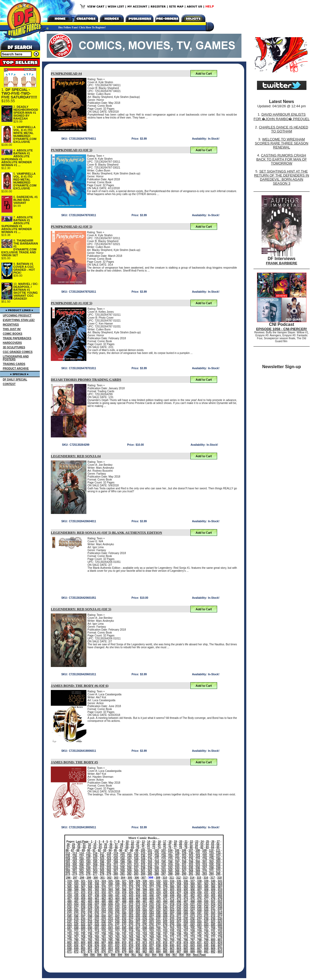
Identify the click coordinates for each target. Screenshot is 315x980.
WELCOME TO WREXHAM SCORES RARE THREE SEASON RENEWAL (282, 143)
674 (138, 925)
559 (138, 911)
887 (179, 952)
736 (90, 934)
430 (199, 893)
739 (111, 934)
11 (132, 842)
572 (69, 914)
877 (111, 952)
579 (117, 914)
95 (115, 850)
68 (127, 847)
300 (96, 878)
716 (111, 931)
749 (179, 934)
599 (97, 916)
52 (197, 844)
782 (90, 940)
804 (83, 943)
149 (164, 856)
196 (170, 862)
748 (172, 934)
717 (117, 931)
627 (131, 919)
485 (104, 902)
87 (73, 850)
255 (102, 871)
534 (124, 908)
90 (89, 850)
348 (111, 884)
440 (111, 896)
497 (186, 902)
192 (143, 862)
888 (186, 952)
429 (193, 893)
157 (218, 856)
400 (151, 890)
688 (76, 928)
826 (76, 946)
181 (68, 862)
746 (158, 934)
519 (179, 905)
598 (90, 916)
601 (111, 916)
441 (117, 896)
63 (100, 847)
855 (117, 949)
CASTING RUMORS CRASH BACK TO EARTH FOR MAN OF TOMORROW (281, 159)
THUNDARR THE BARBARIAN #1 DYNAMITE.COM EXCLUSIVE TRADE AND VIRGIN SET (20, 248)
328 (131, 881)
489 (131, 902)
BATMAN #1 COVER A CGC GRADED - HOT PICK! (24, 268)
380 (172, 887)
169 (143, 859)
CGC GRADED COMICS (18, 352)
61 (89, 847)
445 (145, 896)
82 (202, 847)
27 (218, 842)
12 (138, 842)
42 (143, 844)
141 (109, 856)
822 (206, 943)
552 (90, 911)
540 (165, 908)
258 (123, 871)
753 (206, 934)
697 (138, 928)
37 (116, 844)
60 (84, 847)
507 (97, 905)
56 (218, 844)
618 (69, 919)
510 (117, 905)
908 (181, 955)
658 (186, 922)
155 (205, 856)
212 (123, 865)
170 (150, 859)
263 (157, 871)
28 (68, 844)
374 (131, 887)
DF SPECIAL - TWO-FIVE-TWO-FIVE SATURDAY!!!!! (19, 93)
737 (97, 934)
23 (197, 842)
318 (219, 878)
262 (150, 871)
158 (68, 859)
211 (116, 865)
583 (145, 914)
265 (170, 871)
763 (117, 937)
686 (220, 925)
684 (206, 925)
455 (213, 896)
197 (177, 862)
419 (124, 893)
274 (75, 874)
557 (124, 911)
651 (138, 922)
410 (220, 890)
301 (103, 878)
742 (131, 934)
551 (83, 911)
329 (138, 881)
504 (76, 905)
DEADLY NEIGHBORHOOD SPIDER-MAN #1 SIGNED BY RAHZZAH (26, 113)
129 (184, 853)
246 (198, 868)
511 (124, 905)
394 (111, 890)
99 (137, 850)
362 (206, 884)
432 (213, 893)
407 (199, 890)
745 (151, 934)
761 (104, 937)
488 (124, 902)
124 (150, 853)
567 (193, 911)
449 (172, 896)
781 (83, 940)
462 (104, 899)
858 (138, 949)
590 (193, 914)
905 (161, 955)
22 (191, 842)
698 (145, 928)
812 (138, 943)
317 (213, 878)
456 (220, 896)
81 (197, 847)
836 (145, 946)
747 (165, 934)
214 (136, 865)
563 (165, 911)
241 (164, 868)
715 (104, 931)
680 (179, 925)
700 (158, 928)
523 (206, 905)
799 (206, 940)
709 (220, 928)
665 (76, 925)
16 (159, 842)
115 (88, 853)
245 (191, 868)
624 (111, 919)
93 (105, 850)
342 (69, 884)
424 (158, 893)
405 (186, 890)
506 (90, 905)
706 (199, 928)
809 (117, 943)
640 (220, 919)
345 (90, 884)
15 (154, 842)
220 (177, 865)
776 (206, 937)
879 (124, 952)
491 (145, 902)
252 (81, 871)
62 (95, 847)
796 (186, 940)
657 (179, 922)
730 (206, 931)
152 (184, 856)
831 (111, 946)
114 (81, 853)
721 (145, 931)
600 (104, 916)
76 (170, 847)
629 (145, 919)
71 (143, 847)
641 (69, 922)
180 (218, 859)
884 (158, 952)
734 (76, 934)
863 (172, 949)
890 (199, 952)
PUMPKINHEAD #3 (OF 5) (72, 150)
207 (88, 865)
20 (181, 842)
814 (151, 943)
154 (198, 856)
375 (138, 887)
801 (220, 940)
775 (199, 937)
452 (193, 896)
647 (111, 922)
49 (180, 844)
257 (116, 871)
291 (191, 874)
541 (172, 908)
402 (165, 890)
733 (69, 934)
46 (164, 844)
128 (177, 853)
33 (95, 844)
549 (69, 911)
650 (131, 922)
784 (104, 940)
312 (178, 878)
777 (213, 937)
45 (159, 844)
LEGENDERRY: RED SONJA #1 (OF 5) (81, 609)
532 (111, 908)
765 (131, 937)
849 (76, 949)
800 (213, 940)
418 (117, 893)
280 (116, 874)
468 (145, 899)
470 (158, 899)
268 (191, 871)
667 (90, 925)
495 (172, 902)
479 (220, 899)
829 (97, 946)
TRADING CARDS (14, 364)
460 (90, 899)
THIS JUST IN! (12, 329)
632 (165, 919)
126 (164, 853)
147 (150, 856)
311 (172, 878)
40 (132, 844)
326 (117, 881)
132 (205, 853)
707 (206, 928)
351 (131, 884)
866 (193, 949)
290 (184, 874)
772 (179, 937)
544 (193, 908)
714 (97, 931)
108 (198, 850)
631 (158, 919)
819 (186, 943)
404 (179, 890)
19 (175, 842)
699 (151, 928)
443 (131, 896)
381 (179, 887)
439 (104, 896)
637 (199, 919)
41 (138, 844)
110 (211, 850)
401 (158, 890)
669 (104, 925)
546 (206, 908)
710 (69, 931)
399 (145, 890)
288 (170, 874)
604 (131, 916)
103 (164, 850)
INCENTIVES (11, 325)
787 (124, 940)
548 (220, 908)
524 (213, 905)
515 (151, 905)
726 (179, 931)
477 (206, 899)
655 (165, 922)
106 (184, 850)
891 (206, 952)
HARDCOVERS (12, 343)
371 (111, 887)
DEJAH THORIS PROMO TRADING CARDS (86, 380)
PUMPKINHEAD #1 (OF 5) (72, 303)
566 (186, 911)
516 (158, 905)
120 (123, 853)
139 (95, 856)
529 (90, 908)
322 (90, 881)
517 (165, 905)
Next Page (199, 955)
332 (158, 881)
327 (124, 881)
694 (117, 928)
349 (117, 884)
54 (207, 844)
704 (186, 928)
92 (99, 850)
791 (151, 940)
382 (186, 887)
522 (199, 905)
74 (159, 847)
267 (184, 871)
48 (175, 844)
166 (123, 859)
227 (68, 868)
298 (82, 878)
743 (138, 934)
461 (97, 899)
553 (97, 911)
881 (138, 952)
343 (76, 884)
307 (143, 878)
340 (213, 881)
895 (93, 955)
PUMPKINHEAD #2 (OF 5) (72, 226)
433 (220, 893)
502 (220, 902)
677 (158, 925)
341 (220, 881)
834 (131, 946)
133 (211, 853)
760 (97, 937)
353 (145, 884)
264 (164, 871)
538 (151, 908)
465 (124, 899)
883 (151, 952)
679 (172, 925)
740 (117, 934)
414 (90, 893)
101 (150, 850)
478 (213, 899)
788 (131, 940)
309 (158, 878)
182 (75, 862)
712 (83, 931)
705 (193, 928)
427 (179, 893)
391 (90, 890)
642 (76, 922)
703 (179, 928)
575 (90, 914)
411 (69, 893)
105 (177, 850)
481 (76, 902)
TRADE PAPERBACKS (17, 338)
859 (145, 949)
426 (172, 893)
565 (179, 911)
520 (186, 905)
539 (158, 908)
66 (116, 847)
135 (68, 856)
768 (151, 937)
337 (193, 881)
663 (220, 922)
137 (81, 856)
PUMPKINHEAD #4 (66, 73)
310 (165, 878)
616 (213, 916)
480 (69, 902)
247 (205, 868)
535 (131, 908)
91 (94, 850)
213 (129, 865)
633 (172, 919)
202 (211, 862)
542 (179, 908)
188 (116, 862)
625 (117, 919)
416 (104, 893)
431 (206, 893)
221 (184, 865)
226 (218, 865)
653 (151, 922)
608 (158, 916)
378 (158, 887)
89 (83, 850)
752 (199, 934)
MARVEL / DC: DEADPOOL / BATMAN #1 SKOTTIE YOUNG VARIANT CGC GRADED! (26, 291)
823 (213, 943)
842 (186, 946)
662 (213, 922)
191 (136, 862)
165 (116, 859)
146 (143, 856)
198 (184, 862)
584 (151, 914)
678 (165, 925)
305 (130, 878)
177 (198, 859)
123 (143, 853)
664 (69, 925)
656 (172, 922)
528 (83, 908)
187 (109, 862)
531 (104, 908)
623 (104, 919)
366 (76, 887)
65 (111, 847)
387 (220, 887)
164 (109, 859)
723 (158, 931)
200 (198, 862)
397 (131, 890)
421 (138, 893)
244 (184, 868)
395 (117, 890)
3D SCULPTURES (14, 347)
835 (138, 946)
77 (175, 847)
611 (179, 916)
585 (158, 914)
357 (172, 884)
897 (106, 955)
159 (75, 859)
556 (117, 911)
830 (104, 946)
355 (158, 884)
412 (76, 893)
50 (186, 844)
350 (124, 884)
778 (220, 937)
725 (172, 931)
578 (111, 914)
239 (150, 868)
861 (158, 949)
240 (157, 868)
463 (111, 899)
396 (124, 890)
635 (186, 919)
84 (213, 847)
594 (220, 914)
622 (97, 919)
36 (111, 844)
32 (89, 844)
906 (168, 955)
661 (206, 922)
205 (75, 865)
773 (186, 937)
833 (124, 946)
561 (151, 911)
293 (205, 874)
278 (102, 874)
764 (124, 937)
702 (172, 928)
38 (122, 844)
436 (83, 896)
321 (83, 881)
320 (76, 881)
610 (172, 916)
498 (193, 902)
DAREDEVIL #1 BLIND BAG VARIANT (26, 200)
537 (145, 908)
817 (172, 943)
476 (199, 899)
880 (131, 952)
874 (90, 952)
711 (76, 931)
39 (127, 844)
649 (124, 922)
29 (73, 844)
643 (83, 922)
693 (111, 928)
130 (191, 853)
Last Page (82, 842)
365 (69, 887)
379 (165, 887)
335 (179, 881)
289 (177, 874)
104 (170, 850)
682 (193, 925)
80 (191, 847)
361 (199, 884)
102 (157, 850)
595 (69, 916)
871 (69, 952)
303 (116, 878)
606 (145, 916)
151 (177, 856)
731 (213, 931)
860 (151, 949)
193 (150, 862)
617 (220, 916)
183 (81, 862)
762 (111, 937)
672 (124, 925)
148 (157, 856)
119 (116, 853)
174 (177, 859)
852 (97, 949)
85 (218, 847)
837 (151, 946)
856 (124, 949)
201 (205, 862)
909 (188, 955)
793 (165, 940)
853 (104, 949)
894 (86, 955)
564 (172, 911)
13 (143, 842)
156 (211, 856)
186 (102, 862)
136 (75, 856)
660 (199, 922)
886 (172, 952)
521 (193, 905)
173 (170, 859)
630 (151, 919)
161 (88, 859)
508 (104, 905)
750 (186, 934)
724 (165, 931)
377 (151, 887)
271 (211, 871)
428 (186, 893)
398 (138, 890)
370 (104, 887)
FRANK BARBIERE (282, 263)
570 (213, 911)
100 (143, 850)
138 (88, 856)
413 (83, 893)
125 (157, 853)
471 (165, 899)
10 (127, 842)
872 (76, 952)
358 (179, 884)
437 (90, 896)
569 (206, 911)
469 (151, 899)
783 (97, 940)
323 (97, 881)
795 (179, 940)
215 (143, 865)
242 (170, 868)
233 (109, 868)
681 (186, 925)
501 (213, 902)
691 (97, 928)
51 (191, 844)
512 (131, 905)
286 (157, 874)
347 (104, 884)
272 (218, 871)
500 (206, 902)
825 (69, 946)
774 (193, 937)
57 (68, 847)
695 (124, 928)
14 (149, 842)
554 (104, 911)
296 (68, 878)
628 (138, 919)
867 (199, 949)
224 (205, 865)
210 (109, 865)
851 (90, 949)
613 (193, 916)
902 (141, 955)
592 (206, 914)
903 (147, 955)
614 (199, 916)
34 (100, 844)
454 (206, 896)
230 (88, 868)
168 (136, 859)
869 (213, 949)
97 (126, 850)
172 (164, 859)
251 (75, 871)
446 (151, 896)
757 (76, 937)
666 (83, 925)
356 (165, 884)
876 (104, 952)
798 (199, 940)
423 (151, 893)
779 (69, 940)
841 (179, 946)
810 (124, 943)
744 (145, 934)
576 (97, 914)
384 (199, 887)
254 (95, 871)
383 (193, 887)
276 (88, 874)
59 (79, 847)
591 (199, 914)
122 (136, 853)
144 (129, 856)
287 (164, 874)
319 (69, 881)
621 (90, 919)
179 (211, 859)
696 (131, 928)
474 (186, 899)
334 (172, 881)
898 (113, 955)
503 (69, 905)
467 (138, 899)
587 (172, 914)
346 (97, 884)
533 (117, 908)
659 (193, 922)
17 (165, 842)
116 (95, 853)
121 (129, 853)
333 (165, 881)
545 (199, 908)
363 (213, 884)
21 (186, 842)
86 (67, 850)
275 (81, 874)
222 (191, 865)
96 (121, 850)
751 (193, 934)
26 (213, 842)
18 (170, 842)
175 (184, 859)
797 (193, 940)
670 (111, 925)
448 (165, 896)
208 (95, 865)
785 (111, 940)
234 (116, 868)
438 (97, 896)
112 (68, 853)
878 (117, 952)
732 (220, 931)
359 (186, 884)
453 (199, 896)
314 (192, 878)
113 (75, 853)
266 (177, 871)
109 (204, 850)
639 (213, 919)
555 (111, 911)
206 (81, 865)
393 (104, 890)
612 (186, 916)
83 (207, 847)
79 (186, 847)
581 (131, 914)
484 (97, 902)
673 (131, 925)
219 (170, 865)
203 (218, 862)
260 (136, 871)
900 (127, 955)
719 (131, 931)
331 (151, 881)
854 (111, 949)
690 (90, 928)
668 (97, 925)
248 (211, 868)
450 (179, 896)
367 (83, 887)
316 (206, 878)
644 (90, 922)
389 (76, 890)
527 (76, 908)
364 (220, 884)
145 (136, 856)
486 (111, 902)
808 (111, 943)
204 (68, 865)
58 (73, 847)
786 (117, 940)
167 (129, 859)
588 (179, 914)
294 (211, 874)
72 (148, 847)
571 (220, 911)
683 (199, 925)
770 (165, 937)
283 (136, 874)
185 (95, 862)
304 (123, 878)
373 (124, 887)
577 (104, 914)
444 (138, 896)
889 (193, 952)
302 (109, 878)
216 (150, 865)
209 (102, 865)
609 (165, 916)
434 (69, 896)
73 (154, 847)
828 (90, 946)
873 (83, 952)
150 (170, 856)
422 (145, 893)
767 (145, 937)
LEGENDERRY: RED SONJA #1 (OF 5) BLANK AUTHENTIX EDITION (106, 533)
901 (134, 955)
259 (129, 871)
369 (97, 887)
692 (104, 928)
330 (145, 881)
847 (220, 946)
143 (123, 856)
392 (97, 890)
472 (172, 899)
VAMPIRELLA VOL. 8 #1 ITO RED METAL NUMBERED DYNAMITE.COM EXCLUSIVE (25, 181)
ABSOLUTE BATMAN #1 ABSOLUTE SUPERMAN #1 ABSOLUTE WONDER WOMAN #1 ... (17, 158)
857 (131, 949)
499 (199, 902)
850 (83, 949)
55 (213, 844)
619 (76, 919)
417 (111, 893)
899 (120, 955)
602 (117, 916)
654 (158, 922)
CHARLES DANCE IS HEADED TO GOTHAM (283, 129)
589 (186, 914)
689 (83, 928)
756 (69, 937)
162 (95, 859)
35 (105, 844)
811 (131, 943)
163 (102, 859)
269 (198, 871)
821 (199, 943)
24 (202, 842)
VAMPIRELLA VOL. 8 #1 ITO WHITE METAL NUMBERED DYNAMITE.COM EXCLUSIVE (25, 134)
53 (202, 844)
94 (110, 850)
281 (123, 874)
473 (179, 899)
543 (186, 908)
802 (69, 943)
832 (117, 946)
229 (81, 868)
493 (158, 902)
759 (90, 937)
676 (151, 925)
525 (220, 905)
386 (213, 887)
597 (83, 916)
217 (157, 865)
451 (186, 896)
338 (199, 881)
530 (97, 908)
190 (129, 862)
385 (206, 887)
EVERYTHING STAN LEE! (19, 320)
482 (83, 902)
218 (164, 865)
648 (117, 922)
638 (206, 919)
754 (213, 934)
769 (158, 937)
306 (137, 878)
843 (193, 946)
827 (83, 946)
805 (90, 943)
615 (206, 916)
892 (213, 952)
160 (81, 859)
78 (180, 847)
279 (109, 874)
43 (148, 844)
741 (124, 934)
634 (179, 919)
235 (123, 868)
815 (158, 943)
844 (199, 946)
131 (198, 853)
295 (218, 874)
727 (186, 931)
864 (179, 949)
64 (105, 847)
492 (151, 902)
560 (145, 911)
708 (213, 928)
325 (111, 881)
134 (218, 853)
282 (129, 874)
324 (104, 881)
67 (122, 847)
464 (117, 899)
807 (104, 943)
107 (191, 850)
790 (145, 940)
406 (193, 890)
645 (97, 922)
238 (143, 868)
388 (69, 890)
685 (213, 925)
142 (116, 856)
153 (191, 856)
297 (75, 878)
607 (151, 916)
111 (218, 850)
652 (145, 922)
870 (220, 949)
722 (151, 931)
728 (193, 931)
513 (138, 905)
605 (138, 916)
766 (138, 937)
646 (104, 922)
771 (172, 937)
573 (76, 914)
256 (109, 871)
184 (88, 862)
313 (185, 878)
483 (90, 902)
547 (213, 908)
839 (165, 946)
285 (150, 874)
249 (218, 868)
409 (213, 890)
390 (83, 890)
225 (211, 865)
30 (79, 844)
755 (220, 934)
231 (95, 868)
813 (145, 943)
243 (177, 868)
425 (165, 893)
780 (76, 940)
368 (90, 887)
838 (158, 946)
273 (68, 874)
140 (102, 856)
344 (83, 884)
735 (83, 934)
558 (131, 911)
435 (76, 896)
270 (205, 871)
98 (131, 850)
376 (145, 887)
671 (117, 925)
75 (164, 847)
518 (172, 905)
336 (186, 881)
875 (97, 952)
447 (158, 896)
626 (124, 919)
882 (145, 952)
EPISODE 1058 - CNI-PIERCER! (282, 329)
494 (165, 902)
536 (138, 908)
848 (69, 949)
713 (90, 931)
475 (193, 899)
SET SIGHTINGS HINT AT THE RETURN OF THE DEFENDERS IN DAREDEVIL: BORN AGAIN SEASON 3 (282, 177)
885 (165, 952)
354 (151, 884)
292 (198, 874)
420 (131, 893)
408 (206, 890)
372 (117, 887)
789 (138, 940)
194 (157, 862)
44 (154, 844)
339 (206, 881)
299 (89, 878)
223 (198, 865)
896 (99, 955)
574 (83, 914)
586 (165, 914)
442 (124, 896)
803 (76, 943)
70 (138, 847)
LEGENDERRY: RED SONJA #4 (76, 456)
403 (172, 890)
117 (102, 853)
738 (104, 934)
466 (131, 899)
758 (83, 937)
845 (206, 946)
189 (123, 862)
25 (207, 842)
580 (124, 914)
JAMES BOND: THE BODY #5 (74, 762)
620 (83, 919)
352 (138, 884)
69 (132, 847)
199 (191, 862)
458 (76, 899)
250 (68, 871)
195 (164, 862)
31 (84, 844)
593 (213, 914)
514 (145, 905)
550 (76, 911)
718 (124, 931)
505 (83, 905)
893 (220, 952)
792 (158, 940)
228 (75, 868)
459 (83, 899)
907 (175, 955)
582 (138, 914)
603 (124, 916)
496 (179, 902)
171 (157, 859)
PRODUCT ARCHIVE (16, 369)
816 (165, 943)
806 (97, 943)
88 (78, 850)
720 (138, 931)
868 (206, 949)
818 (179, 943)
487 (117, 902)
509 (111, 905)
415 (97, 893)
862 (165, 949)
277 (95, 874)
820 (193, 943)
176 (191, 859)
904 (154, 955)
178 (205, 859)
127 (170, 853)
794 (172, 940)
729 (199, 931)
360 (193, 884)
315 (199, 878)
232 (102, 868)
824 (220, 943)
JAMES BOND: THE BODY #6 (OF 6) (80, 686)
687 (69, 928)
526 (69, 908)
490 (138, 902)
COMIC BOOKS (13, 334)
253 (88, 871)
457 (69, 899)
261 (143, 871)
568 (199, 911)
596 (76, 916)
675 (145, 925)
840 (172, 946)
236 (129, 868)
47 (170, 844)
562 (158, 911)
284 (143, 874)
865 (186, 949)
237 (136, 868)
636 (193, 919)
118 (109, 853)
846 (213, 946)
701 (165, 928)
